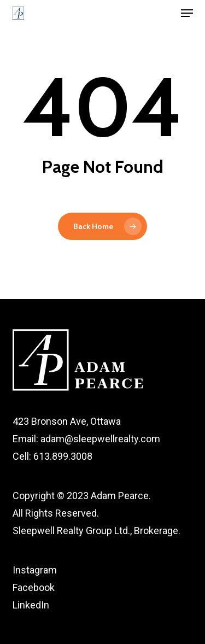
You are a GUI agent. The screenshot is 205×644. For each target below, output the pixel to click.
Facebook (34, 587)
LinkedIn (31, 605)
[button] (187, 13)
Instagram (35, 570)
